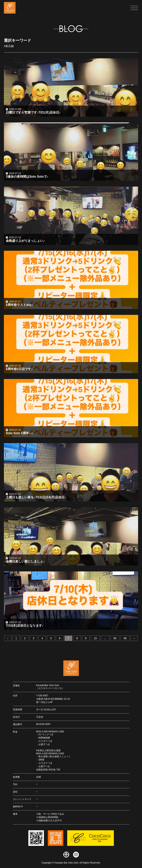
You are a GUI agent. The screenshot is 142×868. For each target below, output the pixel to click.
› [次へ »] (134, 638)
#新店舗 (9, 46)
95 (115, 638)
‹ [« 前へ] (8, 638)
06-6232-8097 (43, 724)
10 (95, 638)
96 (125, 638)
